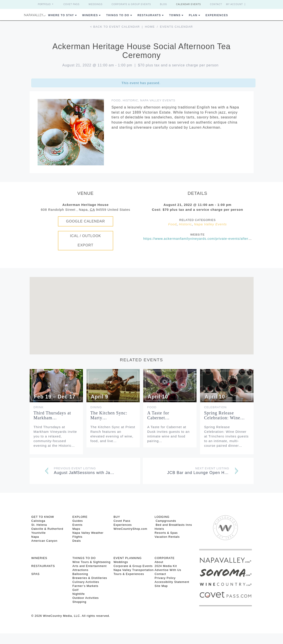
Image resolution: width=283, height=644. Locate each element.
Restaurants (149, 15)
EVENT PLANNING (127, 558)
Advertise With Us (168, 570)
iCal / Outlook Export (85, 241)
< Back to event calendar (115, 27)
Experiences (217, 15)
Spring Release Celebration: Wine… (224, 415)
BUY (117, 517)
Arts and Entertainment (89, 566)
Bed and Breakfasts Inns (173, 525)
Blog (164, 4)
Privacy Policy (165, 578)
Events (77, 525)
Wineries (90, 15)
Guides (77, 521)
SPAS (36, 574)
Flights (77, 537)
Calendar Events (189, 4)
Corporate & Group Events (131, 4)
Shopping (79, 602)
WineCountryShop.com (130, 529)
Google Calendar (86, 221)
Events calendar (177, 27)
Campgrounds (165, 521)
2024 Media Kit (166, 566)
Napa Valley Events (158, 100)
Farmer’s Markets (85, 586)
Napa (35, 537)
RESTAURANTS (43, 566)
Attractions (80, 570)
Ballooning (80, 574)
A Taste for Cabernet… (158, 415)
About (159, 562)
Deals (76, 541)
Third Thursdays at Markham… (52, 415)
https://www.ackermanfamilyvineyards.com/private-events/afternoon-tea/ (204, 239)
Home (150, 27)
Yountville (39, 533)
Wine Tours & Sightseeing (91, 562)
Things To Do (118, 15)
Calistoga (38, 521)
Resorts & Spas (166, 533)
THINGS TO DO (84, 558)
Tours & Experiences (129, 574)
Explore (80, 517)
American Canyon (44, 541)
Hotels (159, 529)
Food (116, 100)
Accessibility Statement (172, 582)
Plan (193, 15)
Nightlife (78, 594)
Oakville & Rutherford (47, 529)
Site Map (161, 586)
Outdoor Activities (85, 598)
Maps (76, 529)
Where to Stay (61, 15)
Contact (216, 4)
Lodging (162, 517)
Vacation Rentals (167, 537)
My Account (234, 4)
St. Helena (39, 525)
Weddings (96, 4)
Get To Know (43, 517)
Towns (175, 15)
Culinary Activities (86, 582)
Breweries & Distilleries (90, 578)
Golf (75, 590)
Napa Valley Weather (88, 533)
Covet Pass (72, 4)
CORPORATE (164, 558)
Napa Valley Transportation (134, 570)
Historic (130, 100)
